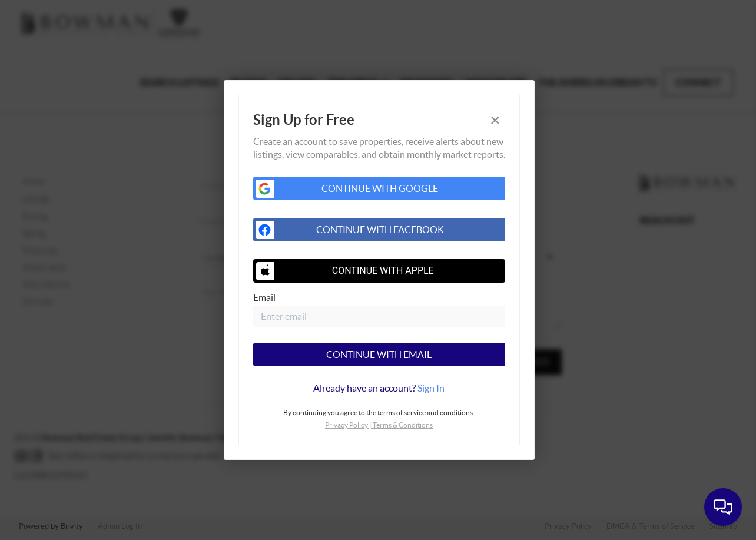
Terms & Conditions (403, 425)
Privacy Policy (346, 425)
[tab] (379, 388)
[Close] (495, 120)
